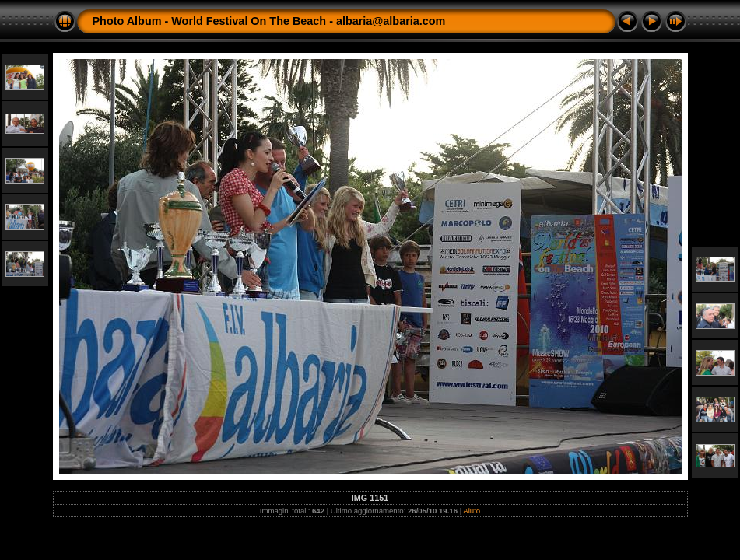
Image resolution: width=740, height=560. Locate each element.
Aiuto (472, 511)
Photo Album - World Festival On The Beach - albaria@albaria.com (269, 21)
